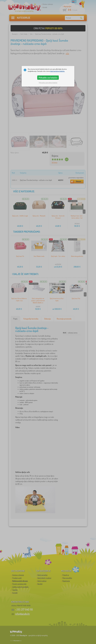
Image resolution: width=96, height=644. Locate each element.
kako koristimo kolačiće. (57, 71)
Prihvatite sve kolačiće (48, 78)
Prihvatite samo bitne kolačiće (48, 83)
